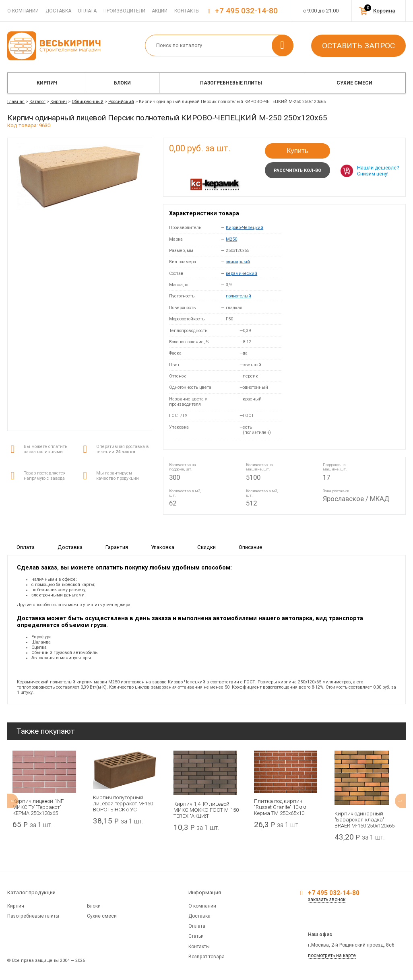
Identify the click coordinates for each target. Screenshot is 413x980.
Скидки (206, 547)
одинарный (238, 262)
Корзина (384, 11)
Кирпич (47, 83)
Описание (250, 547)
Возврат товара (206, 957)
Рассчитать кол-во (297, 170)
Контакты (187, 11)
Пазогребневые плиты (231, 83)
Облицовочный (88, 102)
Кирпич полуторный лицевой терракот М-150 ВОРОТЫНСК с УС (123, 804)
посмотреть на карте (332, 955)
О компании (23, 11)
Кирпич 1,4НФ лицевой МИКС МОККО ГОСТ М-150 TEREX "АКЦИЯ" (206, 810)
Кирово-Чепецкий (245, 228)
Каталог (37, 102)
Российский (121, 102)
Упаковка (163, 547)
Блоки (122, 83)
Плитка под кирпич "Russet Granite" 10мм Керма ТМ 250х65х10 (280, 807)
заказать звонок (327, 900)
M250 (231, 239)
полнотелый (239, 296)
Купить (297, 151)
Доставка (58, 11)
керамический (242, 273)
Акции (160, 11)
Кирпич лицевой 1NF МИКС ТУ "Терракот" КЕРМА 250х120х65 (38, 807)
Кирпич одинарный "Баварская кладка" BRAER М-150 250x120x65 (364, 820)
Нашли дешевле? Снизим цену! (378, 171)
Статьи (196, 936)
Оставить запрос (358, 46)
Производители (124, 11)
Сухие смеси (354, 83)
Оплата (87, 11)
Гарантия (117, 547)
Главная (16, 102)
